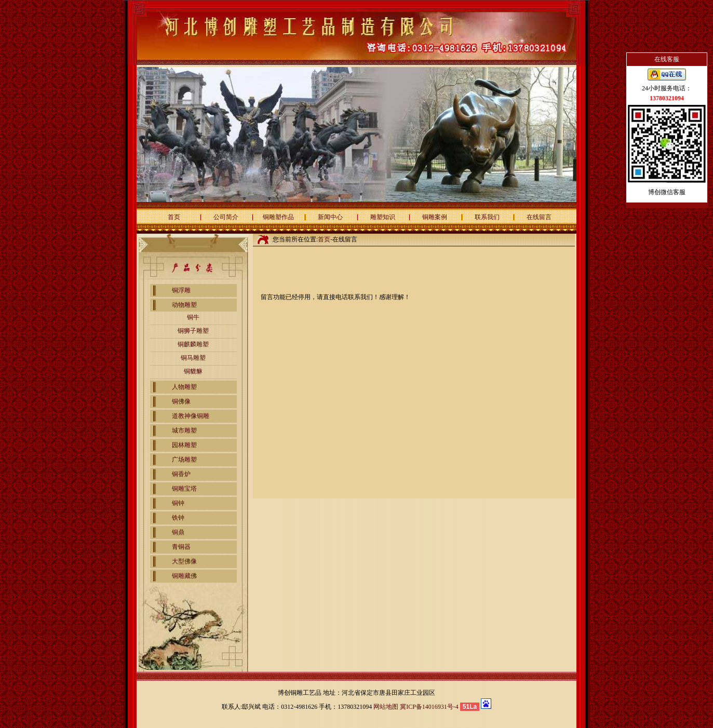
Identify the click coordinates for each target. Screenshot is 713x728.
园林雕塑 (184, 445)
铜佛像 (181, 401)
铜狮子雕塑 (193, 331)
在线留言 (539, 217)
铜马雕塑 (193, 358)
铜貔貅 (193, 371)
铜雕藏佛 (184, 576)
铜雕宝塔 (184, 489)
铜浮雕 (181, 290)
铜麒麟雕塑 (193, 344)
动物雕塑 (184, 305)
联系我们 (487, 217)
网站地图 (386, 707)
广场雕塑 (184, 460)
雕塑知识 (383, 217)
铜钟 (178, 503)
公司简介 (226, 217)
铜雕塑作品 (278, 217)
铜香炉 (181, 474)
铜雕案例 (435, 217)
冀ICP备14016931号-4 (429, 707)
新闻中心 (330, 217)
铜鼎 (178, 532)
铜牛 (193, 317)
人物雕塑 (184, 387)
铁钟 (178, 518)
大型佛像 (184, 561)
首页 (174, 217)
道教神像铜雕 (191, 416)
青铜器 (181, 547)
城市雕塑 (184, 430)
